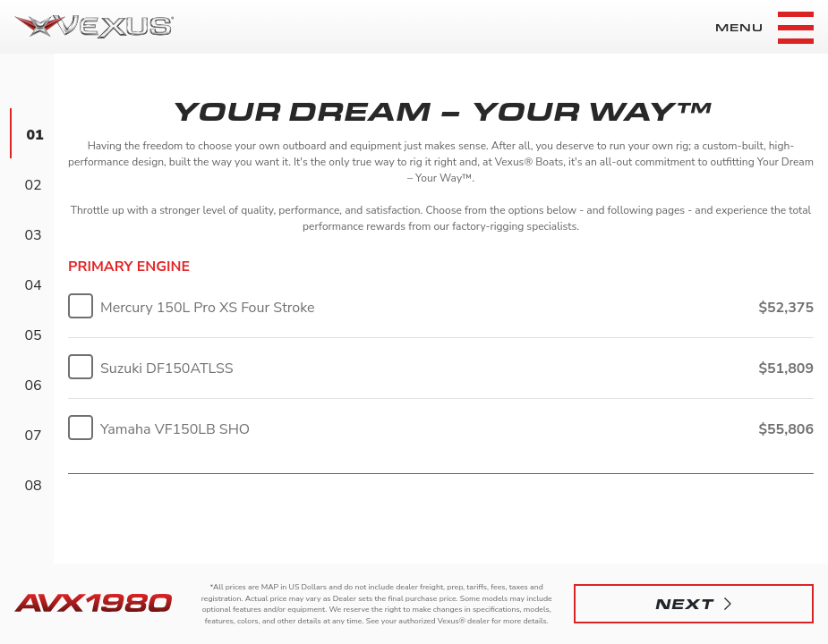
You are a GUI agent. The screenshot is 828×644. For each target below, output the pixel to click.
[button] (694, 604)
